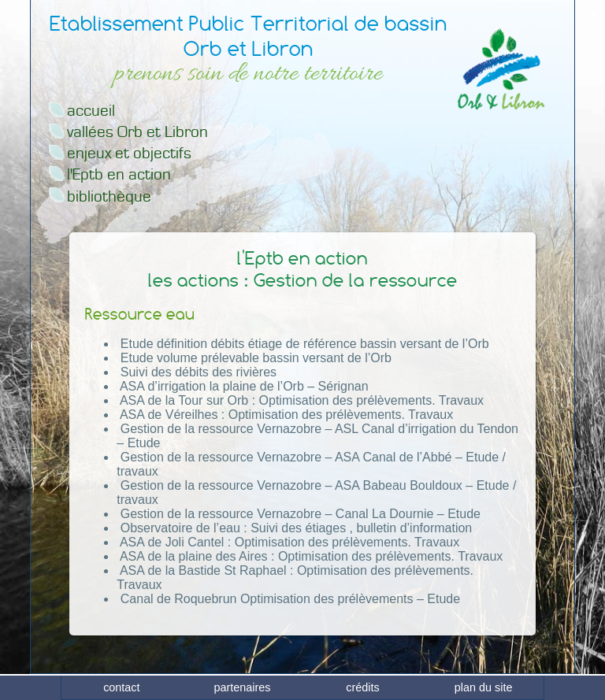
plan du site (484, 687)
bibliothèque (109, 196)
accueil (91, 111)
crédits (362, 687)
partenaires (242, 687)
